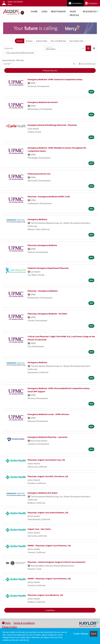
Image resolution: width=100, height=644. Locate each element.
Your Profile (74, 13)
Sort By (7, 64)
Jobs (44, 11)
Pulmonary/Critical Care (39, 174)
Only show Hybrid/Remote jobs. (20, 53)
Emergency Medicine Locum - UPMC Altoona (48, 414)
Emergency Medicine (37, 219)
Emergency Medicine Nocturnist (43, 102)
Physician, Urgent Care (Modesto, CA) (45, 595)
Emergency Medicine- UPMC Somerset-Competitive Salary (55, 79)
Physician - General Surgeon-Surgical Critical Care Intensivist (57, 562)
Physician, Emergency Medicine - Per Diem (47, 314)
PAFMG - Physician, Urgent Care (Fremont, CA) (49, 545)
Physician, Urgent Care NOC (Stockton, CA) (48, 476)
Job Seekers (75, 3)
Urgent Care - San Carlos (39, 529)
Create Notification (87, 64)
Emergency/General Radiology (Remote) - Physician (52, 125)
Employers (91, 3)
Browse (29, 41)
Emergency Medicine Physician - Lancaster (48, 437)
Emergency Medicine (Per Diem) (43, 493)
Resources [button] (90, 11)
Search (20, 41)
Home (34, 11)
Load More (50, 610)
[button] (94, 48)
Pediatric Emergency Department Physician (48, 268)
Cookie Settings (81, 634)
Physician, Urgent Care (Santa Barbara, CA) (48, 512)
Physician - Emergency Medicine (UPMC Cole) (49, 197)
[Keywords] (24, 48)
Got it (94, 634)
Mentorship (59, 11)
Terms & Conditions (24, 623)
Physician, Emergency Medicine (42, 245)
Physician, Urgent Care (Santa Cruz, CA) (46, 460)
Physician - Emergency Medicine (43, 291)
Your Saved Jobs (76, 41)
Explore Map (42, 41)
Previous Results (50, 70)
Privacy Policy (10, 627)
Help (6, 623)
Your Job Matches (58, 41)
